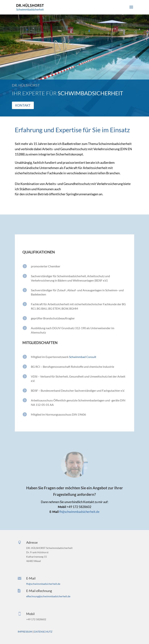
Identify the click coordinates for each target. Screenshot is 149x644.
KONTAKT (24, 105)
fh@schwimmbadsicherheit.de (79, 512)
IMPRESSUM (25, 632)
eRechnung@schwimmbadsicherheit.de (48, 596)
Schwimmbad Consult (83, 357)
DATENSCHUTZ (43, 632)
